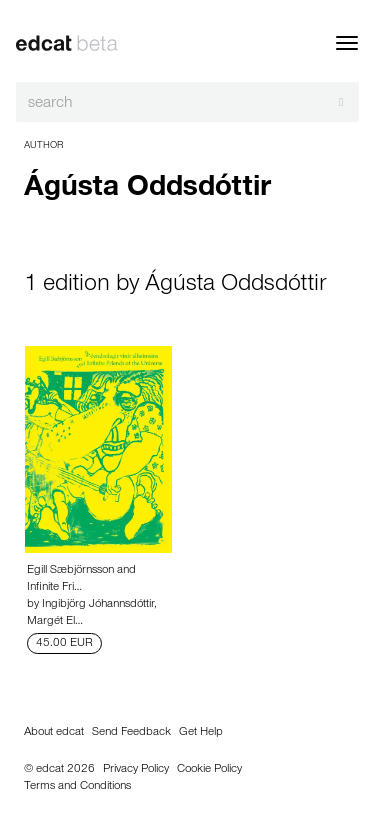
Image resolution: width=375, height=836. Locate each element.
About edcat (54, 733)
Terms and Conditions (77, 787)
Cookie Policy (209, 770)
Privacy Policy (136, 770)
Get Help (201, 733)
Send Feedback (131, 733)
